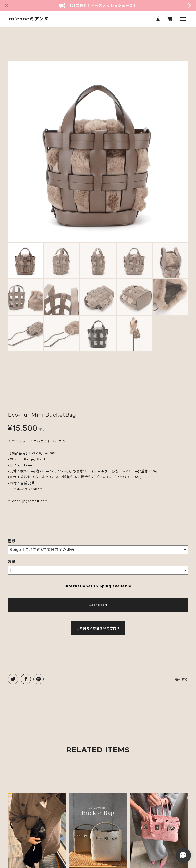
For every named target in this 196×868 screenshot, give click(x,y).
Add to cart (98, 605)
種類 (12, 541)
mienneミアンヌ (29, 19)
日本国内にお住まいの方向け (98, 628)
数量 (12, 562)
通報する (181, 679)
